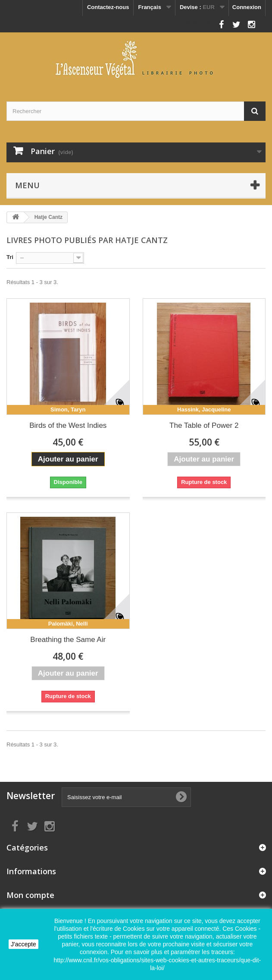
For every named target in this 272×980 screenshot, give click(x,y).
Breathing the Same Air (68, 640)
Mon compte (30, 895)
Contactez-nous (108, 7)
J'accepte (23, 944)
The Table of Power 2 (204, 425)
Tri (10, 257)
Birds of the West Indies (68, 425)
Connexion (247, 7)
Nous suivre (199, 22)
